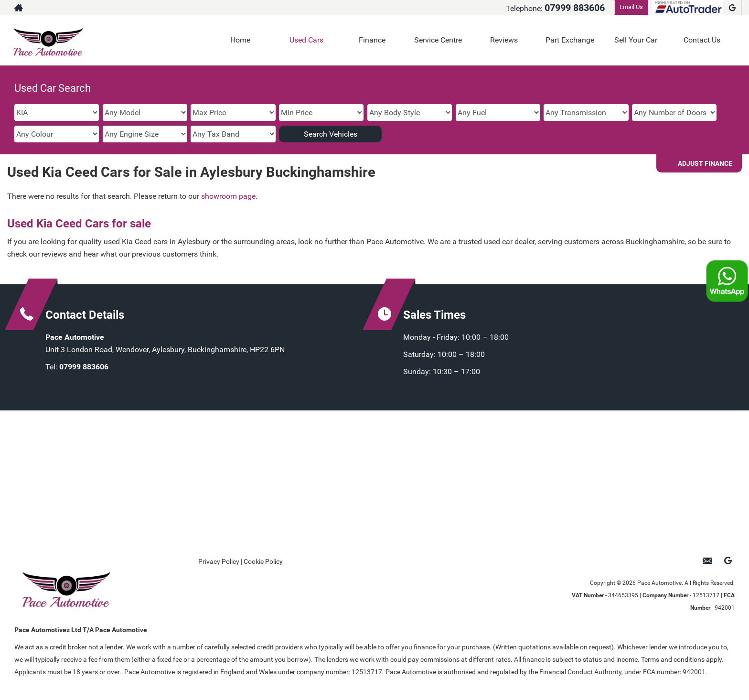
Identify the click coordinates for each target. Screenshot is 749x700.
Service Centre (438, 40)
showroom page (228, 196)
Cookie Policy (263, 561)
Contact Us (702, 40)
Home (240, 40)
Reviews (504, 40)
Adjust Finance (705, 163)
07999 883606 (575, 8)
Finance (372, 40)
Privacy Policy (219, 561)
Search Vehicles (331, 134)
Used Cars (306, 40)
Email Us (631, 7)
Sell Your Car (636, 40)
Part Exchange (570, 40)
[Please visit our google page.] (732, 8)
